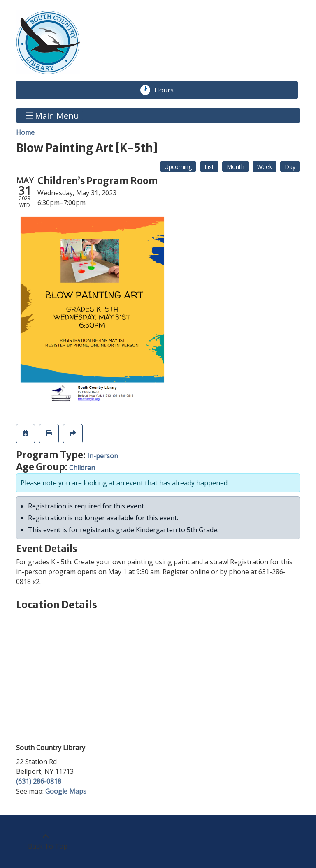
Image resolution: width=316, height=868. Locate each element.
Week (265, 167)
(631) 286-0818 (39, 781)
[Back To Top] (45, 841)
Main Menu (53, 115)
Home (25, 132)
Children (82, 468)
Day (290, 167)
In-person (103, 456)
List (209, 167)
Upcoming (178, 167)
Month (236, 167)
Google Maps (66, 791)
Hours (168, 90)
